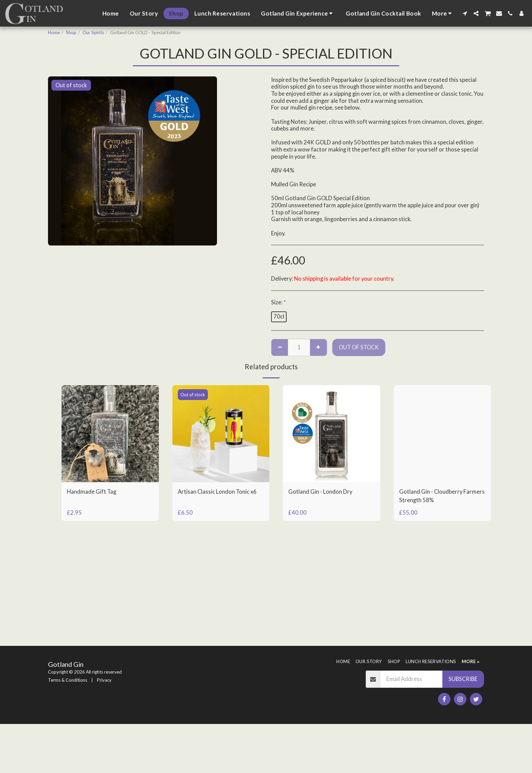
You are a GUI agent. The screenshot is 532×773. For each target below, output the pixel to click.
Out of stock (359, 347)
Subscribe (463, 679)
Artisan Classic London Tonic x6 (217, 492)
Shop (71, 32)
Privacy (104, 680)
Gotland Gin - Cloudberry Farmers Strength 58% (442, 496)
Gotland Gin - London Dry (320, 492)
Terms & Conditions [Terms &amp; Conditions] (68, 680)
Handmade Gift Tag (92, 492)
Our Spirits (93, 32)
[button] (298, 14)
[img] (110, 434)
